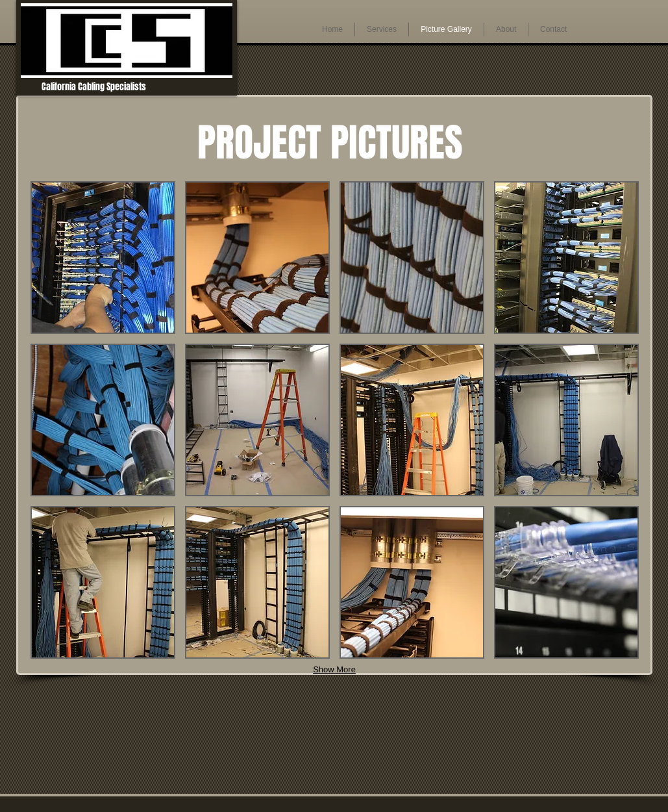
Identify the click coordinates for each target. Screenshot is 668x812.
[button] (103, 258)
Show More (334, 669)
